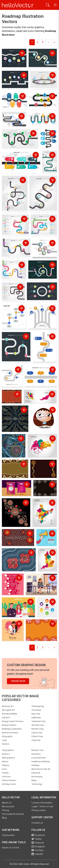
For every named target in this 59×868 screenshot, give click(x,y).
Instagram (38, 846)
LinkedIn (37, 854)
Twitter (37, 839)
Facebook (38, 835)
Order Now (18, 681)
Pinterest (38, 843)
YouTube (38, 850)
